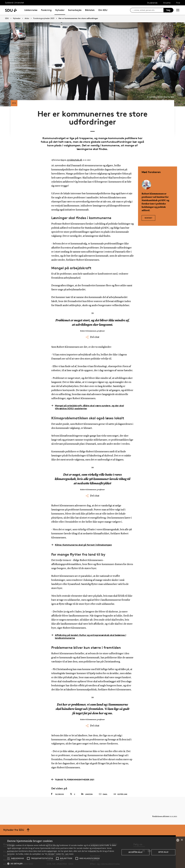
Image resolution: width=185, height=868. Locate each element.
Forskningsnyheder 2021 (44, 18)
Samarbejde (75, 10)
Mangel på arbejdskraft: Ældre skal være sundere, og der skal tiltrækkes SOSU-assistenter (88, 396)
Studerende (152, 3)
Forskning (46, 10)
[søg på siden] (148, 10)
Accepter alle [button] (135, 852)
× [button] (182, 840)
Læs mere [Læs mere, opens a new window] (69, 854)
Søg (168, 10)
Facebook (58, 783)
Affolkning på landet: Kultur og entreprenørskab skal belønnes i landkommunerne (89, 625)
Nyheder (60, 10)
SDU (7, 18)
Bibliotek (90, 10)
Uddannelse (31, 10)
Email (103, 783)
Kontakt (148, 205)
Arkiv (27, 18)
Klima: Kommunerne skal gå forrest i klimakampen (82, 533)
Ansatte (167, 3)
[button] (9, 858)
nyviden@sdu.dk (74, 149)
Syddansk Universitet (15, 3)
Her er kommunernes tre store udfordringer (78, 18)
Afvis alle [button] (163, 852)
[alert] (92, 852)
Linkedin (87, 783)
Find (178, 3)
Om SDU (103, 10)
